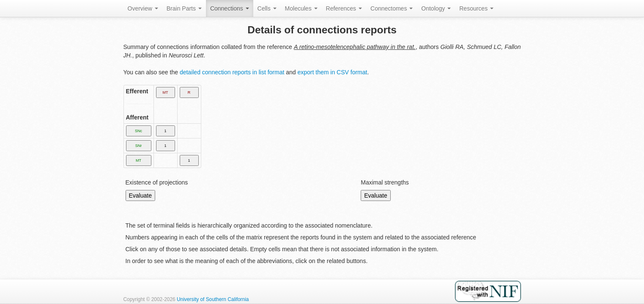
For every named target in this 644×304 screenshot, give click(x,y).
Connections (230, 8)
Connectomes (392, 8)
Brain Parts (184, 8)
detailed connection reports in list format (232, 72)
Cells (267, 8)
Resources (476, 8)
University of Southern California (213, 299)
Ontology (436, 8)
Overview (143, 8)
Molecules (301, 8)
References (344, 8)
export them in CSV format (332, 72)
